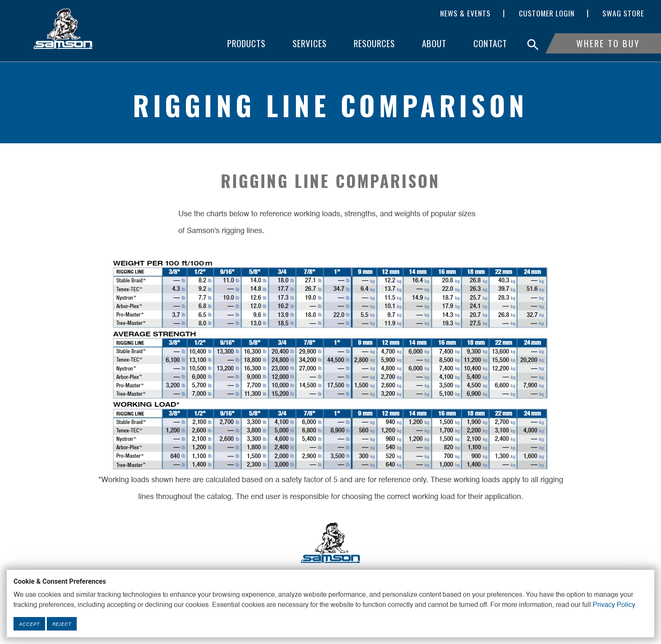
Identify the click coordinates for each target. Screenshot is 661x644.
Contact (490, 43)
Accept (29, 624)
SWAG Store (623, 13)
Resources (374, 43)
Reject (62, 624)
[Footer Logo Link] (330, 542)
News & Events (465, 13)
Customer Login (547, 13)
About (434, 43)
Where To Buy (608, 43)
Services (310, 43)
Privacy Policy (614, 605)
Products (246, 43)
